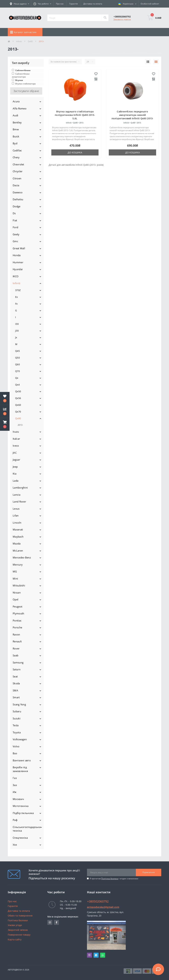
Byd (15, 143)
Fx (16, 304)
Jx (16, 337)
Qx (17, 378)
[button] (5, 424)
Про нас (60, 4)
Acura (16, 101)
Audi (15, 115)
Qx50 (18, 391)
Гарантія (74, 4)
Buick (16, 136)
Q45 (17, 351)
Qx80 (30, 41)
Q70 (17, 371)
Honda (17, 255)
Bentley (17, 122)
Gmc (15, 241)
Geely (16, 234)
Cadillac (17, 150)
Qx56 (18, 398)
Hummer (18, 262)
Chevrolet (18, 164)
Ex (17, 297)
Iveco (16, 446)
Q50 (17, 358)
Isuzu (16, 432)
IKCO (16, 276)
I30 (17, 324)
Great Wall (19, 248)
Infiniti (19, 41)
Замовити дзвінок (122, 19)
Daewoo (18, 192)
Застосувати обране (26, 91)
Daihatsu (18, 199)
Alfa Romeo (20, 108)
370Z (18, 290)
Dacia (16, 185)
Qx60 (18, 405)
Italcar (16, 439)
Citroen (17, 178)
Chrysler (18, 171)
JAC (15, 453)
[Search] (105, 18)
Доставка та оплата (93, 4)
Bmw (16, 129)
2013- (20, 425)
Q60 (17, 364)
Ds (14, 213)
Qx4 (17, 385)
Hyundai (18, 269)
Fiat (15, 220)
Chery (16, 157)
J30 (17, 331)
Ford (15, 227)
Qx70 (18, 412)
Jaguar (16, 460)
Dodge (17, 206)
